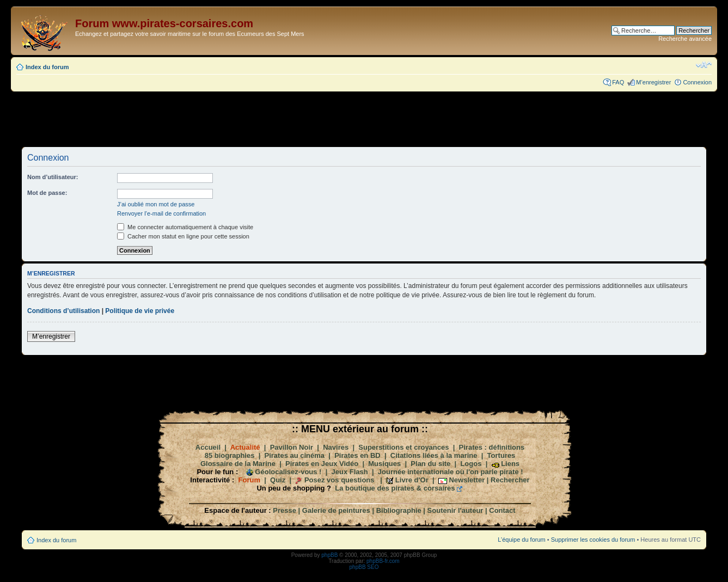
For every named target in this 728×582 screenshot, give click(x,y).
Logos (471, 464)
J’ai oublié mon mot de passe (156, 204)
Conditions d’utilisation (63, 311)
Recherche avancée (685, 39)
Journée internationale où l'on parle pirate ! (451, 472)
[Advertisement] (364, 119)
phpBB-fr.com (383, 561)
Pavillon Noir (292, 447)
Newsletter (467, 480)
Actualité (245, 447)
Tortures (501, 455)
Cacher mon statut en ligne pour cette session (183, 236)
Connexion (697, 82)
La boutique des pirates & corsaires (395, 488)
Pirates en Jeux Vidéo (322, 464)
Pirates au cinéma (295, 455)
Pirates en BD (357, 455)
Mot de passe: (47, 193)
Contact (502, 510)
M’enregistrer (653, 82)
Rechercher (510, 480)
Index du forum (47, 67)
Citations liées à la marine (434, 455)
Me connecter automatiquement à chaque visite (185, 227)
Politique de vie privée (140, 311)
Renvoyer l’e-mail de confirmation (161, 213)
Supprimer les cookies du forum (593, 540)
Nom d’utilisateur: (53, 177)
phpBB (329, 555)
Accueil (208, 447)
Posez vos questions (339, 480)
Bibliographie (399, 510)
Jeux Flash (350, 472)
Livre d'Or (412, 480)
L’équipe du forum (521, 540)
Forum (249, 480)
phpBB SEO (364, 567)
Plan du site (430, 464)
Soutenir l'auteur (455, 510)
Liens (510, 464)
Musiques (384, 464)
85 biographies (230, 455)
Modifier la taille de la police (704, 65)
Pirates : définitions (492, 447)
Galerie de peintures (336, 510)
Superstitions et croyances (403, 447)
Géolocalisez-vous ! (288, 472)
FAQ (618, 82)
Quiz (278, 480)
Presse (285, 510)
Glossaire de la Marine (238, 464)
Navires (336, 447)
